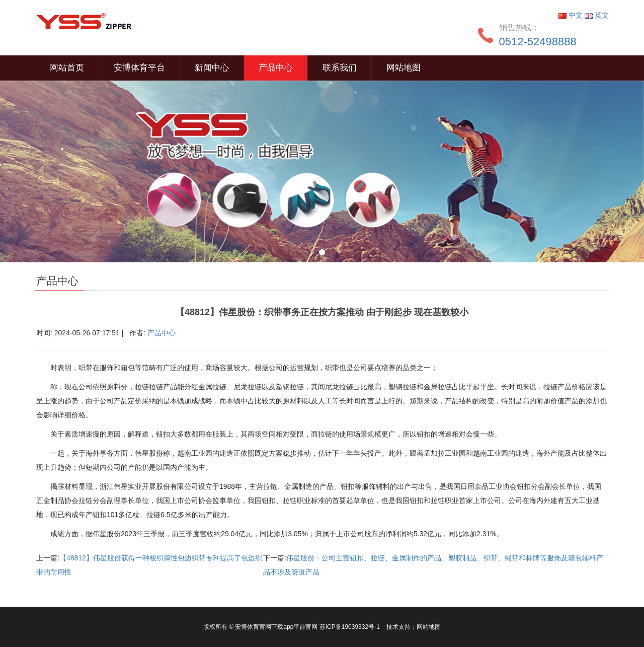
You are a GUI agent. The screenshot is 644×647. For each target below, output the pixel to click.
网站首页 (67, 68)
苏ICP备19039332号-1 (350, 627)
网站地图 (404, 68)
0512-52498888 (538, 42)
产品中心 (276, 68)
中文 (572, 15)
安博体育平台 (139, 68)
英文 (597, 15)
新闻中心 (212, 68)
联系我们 (340, 68)
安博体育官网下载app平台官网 (276, 627)
